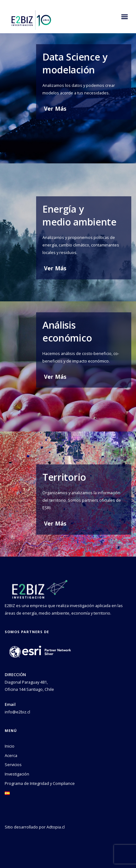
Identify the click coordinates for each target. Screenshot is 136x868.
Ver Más (55, 109)
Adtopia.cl (56, 827)
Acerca (11, 755)
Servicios (13, 765)
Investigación (17, 774)
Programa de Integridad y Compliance (40, 783)
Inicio (10, 746)
